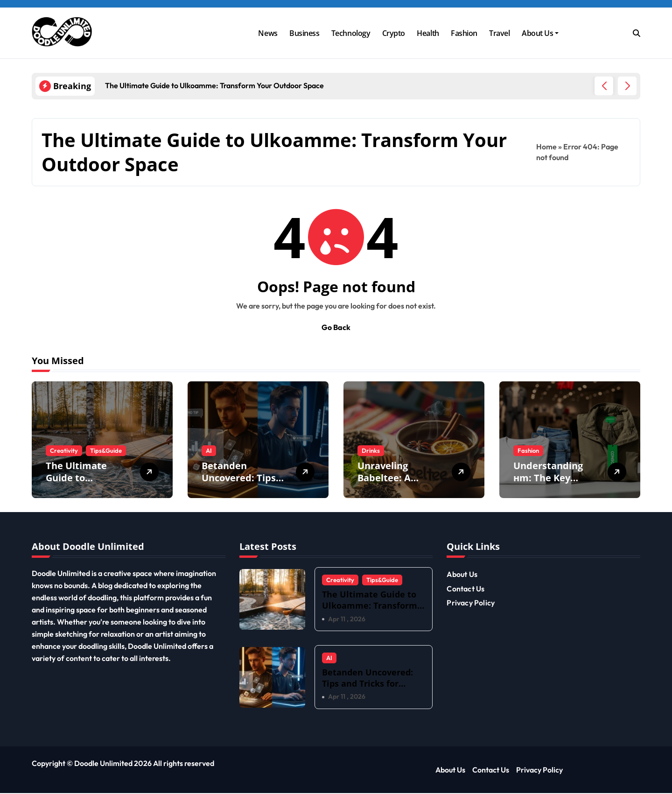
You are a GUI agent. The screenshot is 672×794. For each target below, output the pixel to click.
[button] (627, 86)
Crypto (394, 33)
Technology (351, 33)
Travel (499, 33)
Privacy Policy (471, 603)
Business (304, 33)
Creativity (64, 450)
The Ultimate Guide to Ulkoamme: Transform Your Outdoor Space (370, 605)
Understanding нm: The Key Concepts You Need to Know (548, 484)
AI (209, 450)
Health (428, 33)
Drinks (371, 450)
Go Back (336, 327)
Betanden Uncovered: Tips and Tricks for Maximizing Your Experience (367, 689)
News (268, 33)
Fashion (464, 33)
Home (546, 147)
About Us (540, 33)
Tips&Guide (106, 450)
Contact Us (465, 589)
